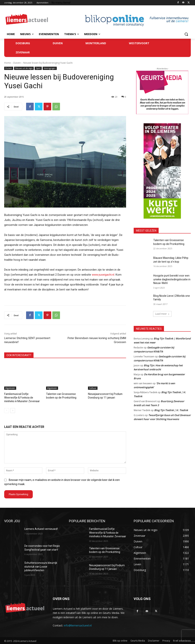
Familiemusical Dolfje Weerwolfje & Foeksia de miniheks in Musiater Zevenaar (23, 397)
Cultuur (93, 388)
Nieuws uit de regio (24, 68)
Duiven (17, 63)
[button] (186, 34)
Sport (38, 68)
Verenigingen (50, 68)
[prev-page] (7, 410)
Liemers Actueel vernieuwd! (41, 528)
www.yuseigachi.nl (103, 275)
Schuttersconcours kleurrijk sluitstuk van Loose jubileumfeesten (41, 566)
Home (8, 63)
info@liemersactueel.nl (78, 625)
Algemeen (10, 388)
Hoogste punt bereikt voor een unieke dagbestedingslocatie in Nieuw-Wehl (172, 279)
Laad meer (162, 314)
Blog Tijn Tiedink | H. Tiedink (171, 410)
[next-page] (13, 410)
